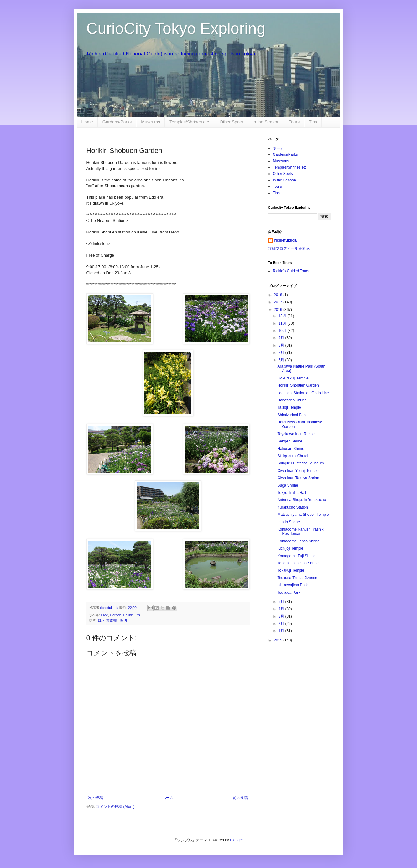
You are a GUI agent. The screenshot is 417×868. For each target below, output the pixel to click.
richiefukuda (286, 240)
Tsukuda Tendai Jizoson (297, 578)
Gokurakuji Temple (293, 378)
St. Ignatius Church (293, 456)
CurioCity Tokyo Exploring (176, 29)
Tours (294, 122)
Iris (138, 615)
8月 (282, 345)
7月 (282, 353)
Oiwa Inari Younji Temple (298, 471)
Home (87, 122)
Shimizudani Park (292, 415)
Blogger (236, 840)
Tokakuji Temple (291, 570)
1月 (282, 631)
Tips (313, 122)
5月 (282, 602)
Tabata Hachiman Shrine (298, 563)
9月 (282, 338)
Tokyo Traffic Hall (292, 493)
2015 (279, 640)
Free (105, 615)
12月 (283, 316)
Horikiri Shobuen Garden (298, 385)
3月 (282, 616)
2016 (279, 310)
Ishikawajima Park (292, 585)
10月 (283, 331)
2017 (279, 302)
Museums (151, 122)
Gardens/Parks (117, 122)
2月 (282, 624)
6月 (282, 360)
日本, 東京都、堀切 (112, 620)
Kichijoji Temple (290, 548)
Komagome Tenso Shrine (298, 541)
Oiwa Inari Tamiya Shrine (298, 478)
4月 (282, 609)
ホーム (168, 798)
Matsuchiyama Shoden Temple (303, 515)
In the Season (266, 122)
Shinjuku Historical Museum (300, 463)
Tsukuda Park (289, 593)
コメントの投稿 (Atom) (115, 807)
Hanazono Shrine (292, 400)
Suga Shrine (288, 485)
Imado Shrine (288, 522)
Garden (116, 615)
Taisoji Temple (289, 407)
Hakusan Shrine (291, 449)
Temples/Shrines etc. (190, 122)
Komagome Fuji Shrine (296, 556)
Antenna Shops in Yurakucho (302, 500)
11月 (283, 323)
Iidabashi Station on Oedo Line (303, 393)
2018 (279, 295)
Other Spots (231, 122)
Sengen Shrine (290, 441)
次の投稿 (96, 798)
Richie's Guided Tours (291, 271)
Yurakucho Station (292, 507)
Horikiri (128, 615)
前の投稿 (240, 798)
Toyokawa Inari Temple (296, 434)
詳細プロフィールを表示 (289, 248)
